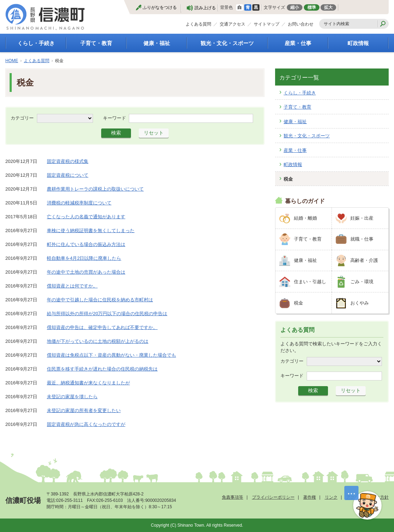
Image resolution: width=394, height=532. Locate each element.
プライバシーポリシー (273, 497)
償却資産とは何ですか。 (72, 286)
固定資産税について (68, 175)
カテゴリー (22, 118)
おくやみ (360, 303)
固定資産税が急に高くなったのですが (86, 424)
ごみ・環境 (362, 282)
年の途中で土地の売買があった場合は (86, 272)
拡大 (328, 7)
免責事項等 (232, 497)
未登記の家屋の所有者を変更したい (84, 410)
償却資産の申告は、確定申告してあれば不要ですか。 (102, 327)
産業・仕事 (298, 43)
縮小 (295, 7)
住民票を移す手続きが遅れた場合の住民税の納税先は (102, 369)
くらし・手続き (36, 43)
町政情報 (358, 43)
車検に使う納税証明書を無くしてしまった (91, 231)
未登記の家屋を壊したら (72, 397)
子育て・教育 (96, 43)
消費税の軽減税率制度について (79, 203)
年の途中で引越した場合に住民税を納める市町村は (100, 300)
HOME (12, 61)
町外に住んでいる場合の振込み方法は (86, 244)
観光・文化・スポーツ (227, 43)
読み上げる (205, 8)
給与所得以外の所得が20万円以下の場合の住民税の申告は (107, 314)
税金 (288, 179)
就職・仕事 (362, 239)
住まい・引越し (310, 282)
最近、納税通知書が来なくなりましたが (88, 383)
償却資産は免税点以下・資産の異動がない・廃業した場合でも (111, 355)
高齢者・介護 (364, 260)
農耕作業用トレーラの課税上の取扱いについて (95, 189)
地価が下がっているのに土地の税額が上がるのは (98, 341)
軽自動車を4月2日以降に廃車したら (84, 258)
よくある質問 (198, 24)
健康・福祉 (157, 43)
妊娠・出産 (362, 218)
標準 (312, 7)
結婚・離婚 (305, 218)
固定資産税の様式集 (68, 161)
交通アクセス (232, 24)
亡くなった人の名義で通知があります (86, 217)
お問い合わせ (301, 24)
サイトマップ (267, 24)
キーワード (114, 118)
